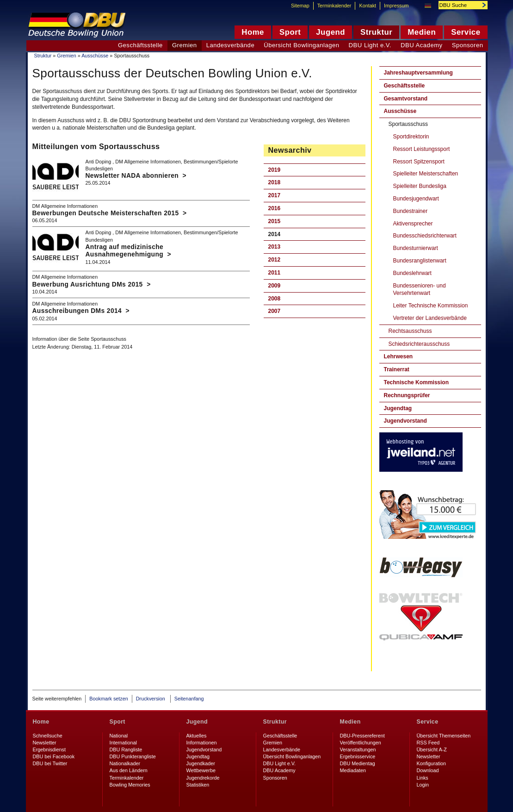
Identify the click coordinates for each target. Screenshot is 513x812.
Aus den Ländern (129, 770)
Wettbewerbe (201, 770)
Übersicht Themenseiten (444, 736)
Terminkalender (334, 6)
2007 (275, 311)
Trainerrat (397, 369)
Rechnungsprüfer (407, 395)
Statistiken (198, 785)
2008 (275, 299)
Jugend (197, 722)
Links (423, 778)
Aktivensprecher (413, 224)
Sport (117, 722)
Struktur (43, 56)
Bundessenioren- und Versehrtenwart (420, 290)
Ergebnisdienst (49, 750)
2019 (275, 170)
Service (428, 722)
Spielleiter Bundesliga (420, 186)
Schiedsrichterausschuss (419, 344)
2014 (275, 234)
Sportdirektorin (411, 137)
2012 (275, 260)
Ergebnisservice (358, 756)
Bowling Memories (130, 785)
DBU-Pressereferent (362, 736)
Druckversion (151, 699)
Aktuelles (197, 736)
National (119, 736)
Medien (350, 722)
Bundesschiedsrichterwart (425, 236)
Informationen (202, 743)
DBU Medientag (358, 763)
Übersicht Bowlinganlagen (301, 45)
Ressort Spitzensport (419, 162)
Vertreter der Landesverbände (430, 318)
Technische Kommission (416, 382)
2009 (275, 286)
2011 (275, 273)
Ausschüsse (95, 56)
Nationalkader (125, 763)
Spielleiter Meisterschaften (426, 174)
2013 (275, 247)
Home (41, 722)
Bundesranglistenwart (420, 261)
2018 (275, 182)
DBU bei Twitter (50, 763)
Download (428, 770)
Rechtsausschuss (410, 331)
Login (423, 785)
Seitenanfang (189, 699)
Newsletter (45, 743)
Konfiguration (432, 763)
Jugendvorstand (405, 421)
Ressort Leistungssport (422, 149)
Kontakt (368, 6)
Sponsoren (468, 45)
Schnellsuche (48, 736)
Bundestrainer (411, 211)
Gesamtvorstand (406, 99)
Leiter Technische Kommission (431, 306)
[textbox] (458, 5)
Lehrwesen (399, 356)
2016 (275, 208)
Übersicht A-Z (432, 750)
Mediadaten (353, 770)
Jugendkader (201, 763)
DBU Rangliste (126, 750)
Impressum (396, 6)
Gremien (66, 56)
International (123, 743)
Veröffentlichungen (361, 743)
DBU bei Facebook (54, 756)
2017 (275, 195)
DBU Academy (422, 45)
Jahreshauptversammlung (418, 73)
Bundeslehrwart (412, 273)
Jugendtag (398, 408)
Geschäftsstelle (405, 86)
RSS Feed (428, 743)
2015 (275, 221)
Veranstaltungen (358, 750)
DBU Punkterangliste (133, 756)
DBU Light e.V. (370, 45)
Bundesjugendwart (416, 199)
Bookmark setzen (108, 699)
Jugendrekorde (203, 778)
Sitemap (300, 6)
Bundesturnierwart (416, 248)
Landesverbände (231, 45)
